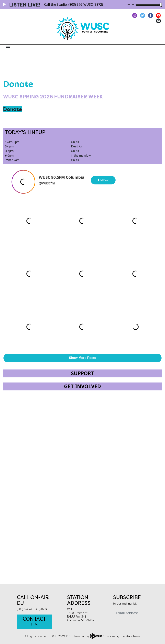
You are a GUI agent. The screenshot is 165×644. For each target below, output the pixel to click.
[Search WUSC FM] (160, 47)
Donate (12, 109)
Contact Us (34, 622)
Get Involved (82, 386)
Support (82, 373)
